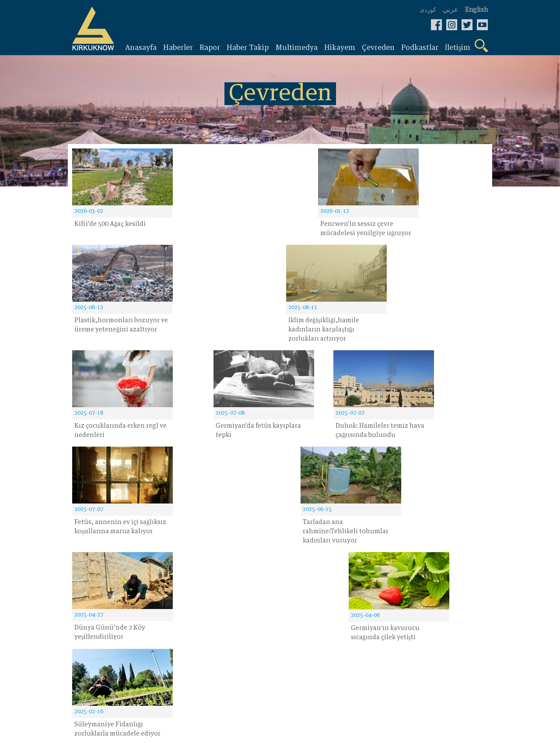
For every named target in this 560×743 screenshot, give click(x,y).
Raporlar (87, 576)
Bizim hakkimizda (243, 591)
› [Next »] (476, 480)
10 (366, 480)
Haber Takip (93, 591)
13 (404, 480)
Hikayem (158, 561)
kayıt (229, 508)
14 (442, 480)
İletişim (225, 576)
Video (222, 561)
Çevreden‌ (159, 576)
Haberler (87, 561)
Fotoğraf (157, 591)
